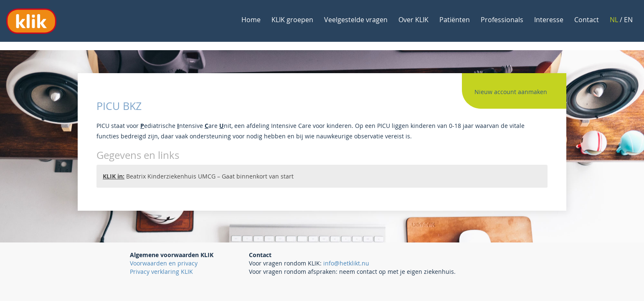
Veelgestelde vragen (356, 20)
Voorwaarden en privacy (164, 263)
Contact (587, 20)
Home (251, 20)
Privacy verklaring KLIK (161, 272)
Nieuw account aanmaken (511, 92)
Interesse (549, 20)
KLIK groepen (292, 20)
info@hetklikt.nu (346, 263)
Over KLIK (413, 20)
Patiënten (455, 20)
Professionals (502, 20)
